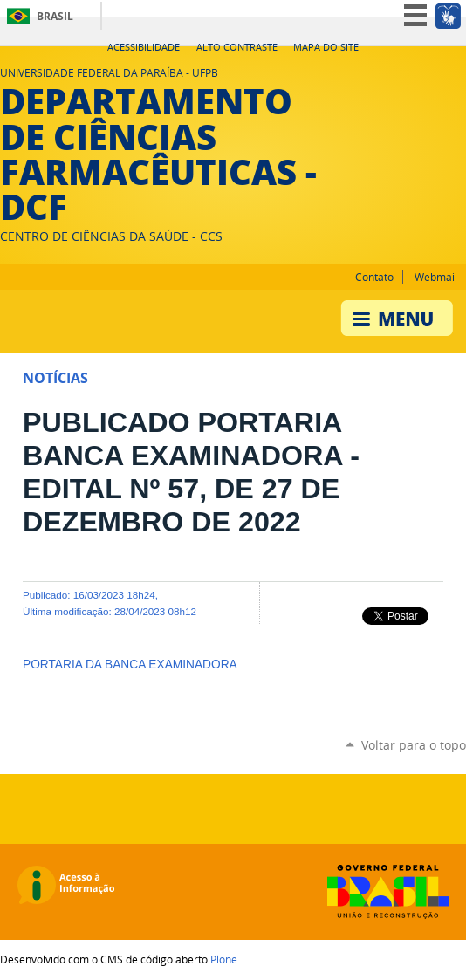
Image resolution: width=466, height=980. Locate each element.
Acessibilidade (144, 47)
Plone (224, 959)
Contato (374, 277)
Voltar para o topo (414, 745)
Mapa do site (326, 47)
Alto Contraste (237, 47)
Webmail (436, 277)
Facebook (457, 78)
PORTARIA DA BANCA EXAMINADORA (130, 665)
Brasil (55, 16)
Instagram (435, 78)
